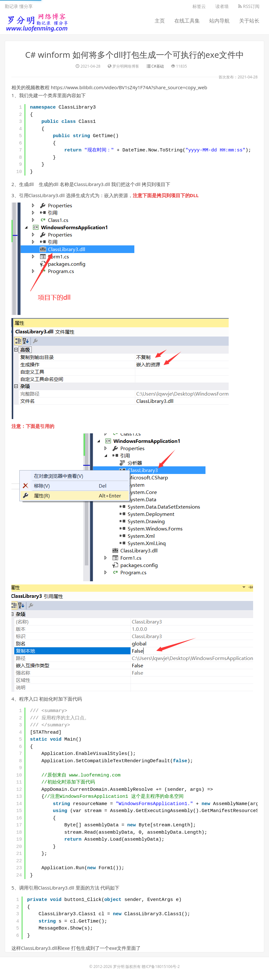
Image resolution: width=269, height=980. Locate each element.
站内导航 (219, 21)
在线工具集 (187, 21)
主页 (160, 21)
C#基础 (158, 66)
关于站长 (249, 21)
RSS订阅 (249, 6)
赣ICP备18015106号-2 (161, 967)
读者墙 (222, 6)
